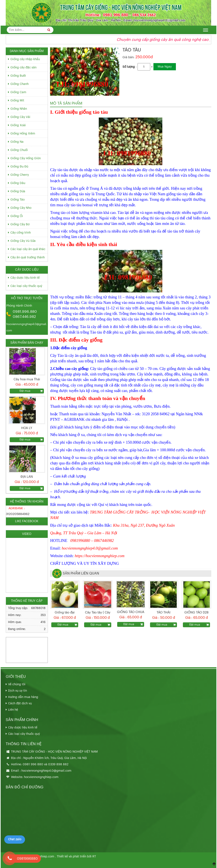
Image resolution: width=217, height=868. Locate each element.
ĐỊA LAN (27, 477)
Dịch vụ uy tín (17, 691)
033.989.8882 (19, 646)
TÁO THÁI (163, 613)
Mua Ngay (165, 67)
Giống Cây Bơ (20, 224)
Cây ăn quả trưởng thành (28, 257)
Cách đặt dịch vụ (20, 703)
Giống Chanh (19, 84)
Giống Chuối (19, 150)
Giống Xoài (18, 125)
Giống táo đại (65, 613)
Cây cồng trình (21, 233)
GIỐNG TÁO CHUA (131, 612)
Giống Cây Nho (21, 208)
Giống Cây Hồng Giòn (26, 158)
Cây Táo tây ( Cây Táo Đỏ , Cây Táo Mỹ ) (98, 613)
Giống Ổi (17, 216)
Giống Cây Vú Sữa (23, 241)
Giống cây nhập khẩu (25, 59)
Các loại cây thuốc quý (26, 286)
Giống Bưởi (18, 76)
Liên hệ (13, 710)
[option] (27, 370)
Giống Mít (17, 101)
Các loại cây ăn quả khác (28, 249)
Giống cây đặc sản (23, 68)
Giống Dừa (18, 191)
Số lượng (129, 67)
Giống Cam (18, 92)
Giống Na (17, 142)
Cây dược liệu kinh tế (25, 278)
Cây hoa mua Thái (27, 379)
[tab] (66, 104)
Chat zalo (15, 839)
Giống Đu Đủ (19, 167)
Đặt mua (63, 625)
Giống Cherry (20, 175)
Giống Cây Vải (20, 117)
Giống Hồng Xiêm (23, 134)
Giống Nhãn (19, 109)
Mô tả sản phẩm (66, 103)
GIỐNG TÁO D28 (196, 613)
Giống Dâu (18, 183)
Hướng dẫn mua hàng (23, 697)
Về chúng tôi (17, 684)
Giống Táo (17, 200)
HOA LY (27, 428)
